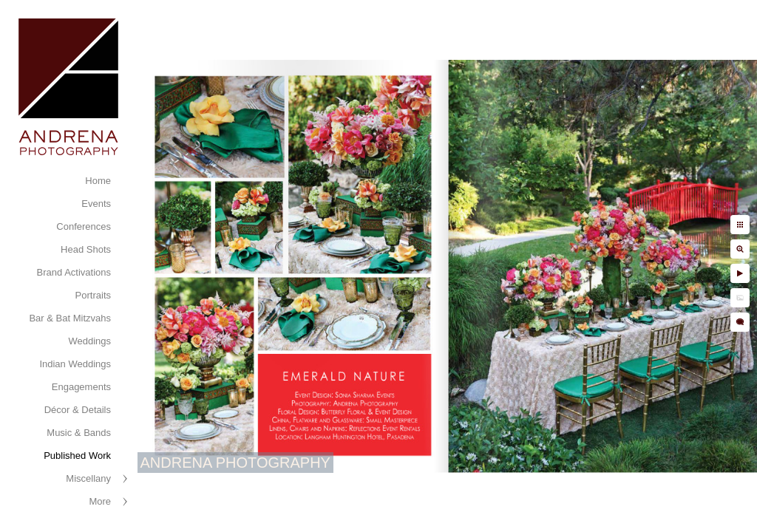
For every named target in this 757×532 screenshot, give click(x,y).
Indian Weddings (75, 364)
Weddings (89, 341)
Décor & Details (78, 410)
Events (96, 204)
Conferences (84, 226)
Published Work (77, 456)
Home (98, 181)
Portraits (93, 295)
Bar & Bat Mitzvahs (70, 318)
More (100, 501)
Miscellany (88, 478)
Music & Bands (79, 433)
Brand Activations (74, 272)
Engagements (81, 387)
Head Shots (86, 249)
